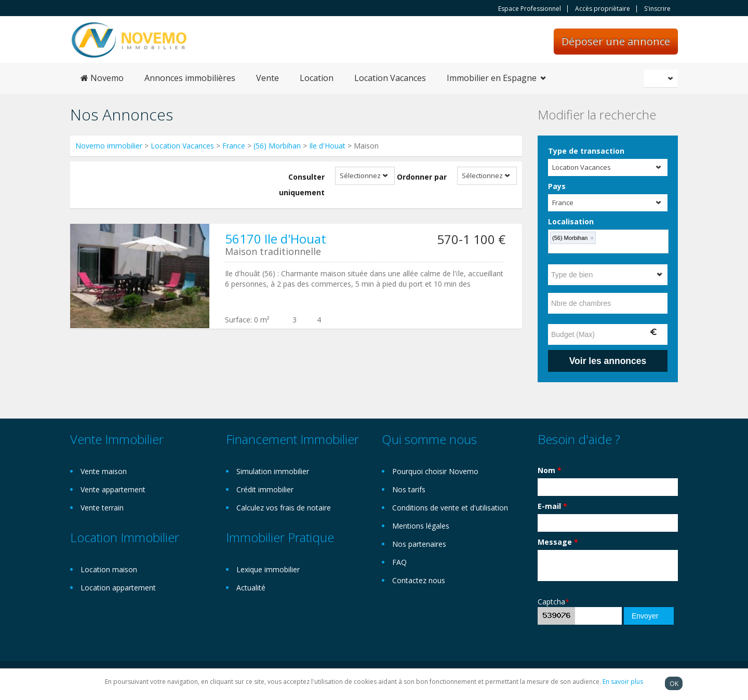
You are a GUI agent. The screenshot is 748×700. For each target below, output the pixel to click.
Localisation (571, 221)
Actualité (251, 588)
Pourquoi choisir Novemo (435, 471)
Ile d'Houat (327, 146)
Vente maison (104, 471)
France (234, 146)
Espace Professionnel (530, 9)
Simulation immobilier (273, 471)
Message (558, 542)
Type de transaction (586, 151)
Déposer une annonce (616, 41)
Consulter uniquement (302, 185)
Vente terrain (102, 508)
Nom (550, 470)
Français (662, 78)
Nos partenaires (419, 544)
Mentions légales (421, 526)
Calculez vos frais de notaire (284, 508)
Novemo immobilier (109, 146)
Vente (268, 78)
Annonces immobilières (190, 78)
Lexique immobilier (268, 569)
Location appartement (118, 588)
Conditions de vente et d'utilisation (450, 508)
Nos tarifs (409, 489)
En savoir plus (623, 682)
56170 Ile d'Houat (276, 239)
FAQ (399, 562)
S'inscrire (657, 9)
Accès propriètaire (603, 9)
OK (674, 683)
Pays (557, 186)
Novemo (102, 78)
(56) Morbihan (277, 146)
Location (317, 78)
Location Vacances (390, 78)
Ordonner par (422, 177)
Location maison (109, 569)
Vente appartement (113, 489)
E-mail (552, 506)
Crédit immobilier (265, 489)
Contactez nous (419, 580)
